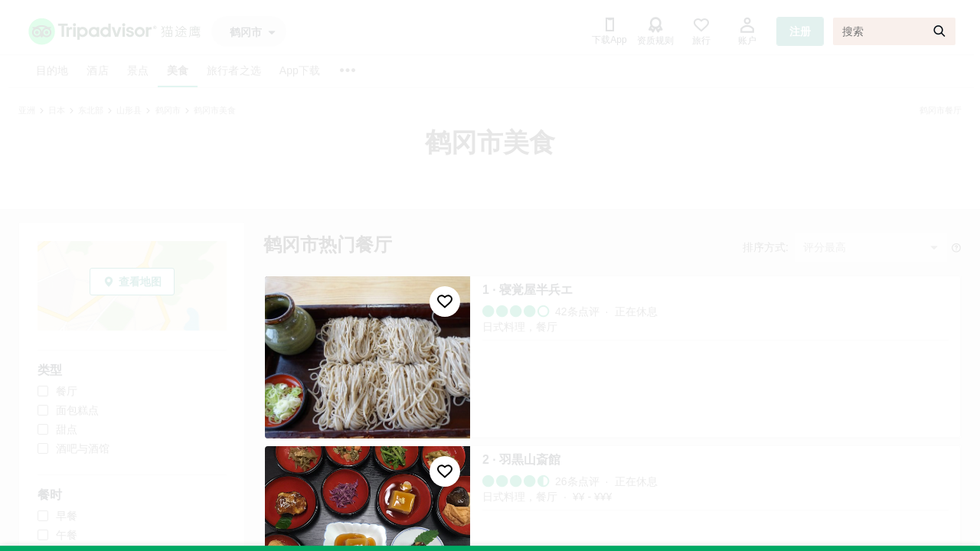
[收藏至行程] (445, 302)
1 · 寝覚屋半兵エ (528, 290)
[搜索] (894, 31)
